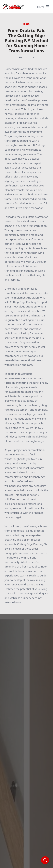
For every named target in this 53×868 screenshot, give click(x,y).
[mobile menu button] (47, 7)
